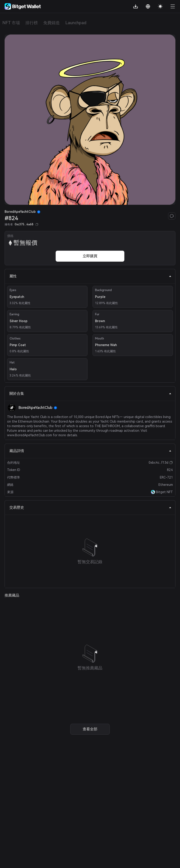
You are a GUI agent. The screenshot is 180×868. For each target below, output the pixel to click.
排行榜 (32, 23)
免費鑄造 (52, 23)
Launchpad (76, 23)
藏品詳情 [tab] (90, 451)
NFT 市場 (11, 23)
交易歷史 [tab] (90, 507)
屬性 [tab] (90, 276)
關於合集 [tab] (90, 393)
